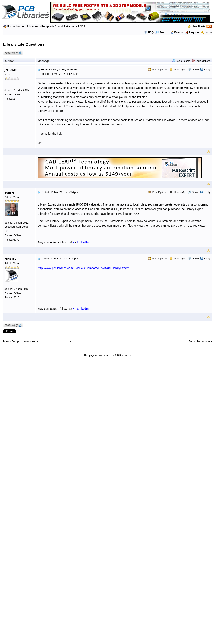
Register (194, 32)
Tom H (11, 193)
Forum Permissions (201, 341)
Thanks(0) (177, 69)
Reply (207, 69)
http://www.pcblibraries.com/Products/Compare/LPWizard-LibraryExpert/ (84, 268)
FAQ (151, 32)
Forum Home (16, 26)
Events (176, 32)
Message (44, 61)
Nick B (11, 259)
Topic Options (201, 61)
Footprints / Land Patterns (58, 26)
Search (162, 32)
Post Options (158, 69)
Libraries (33, 26)
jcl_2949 (12, 70)
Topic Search (181, 61)
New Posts (199, 26)
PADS (81, 26)
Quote (195, 69)
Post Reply (12, 53)
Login (208, 32)
